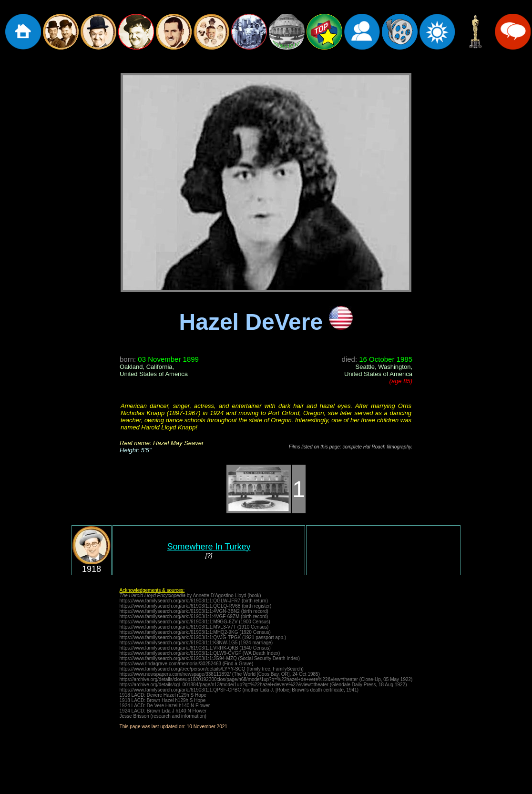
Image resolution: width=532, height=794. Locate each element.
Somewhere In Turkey (209, 547)
